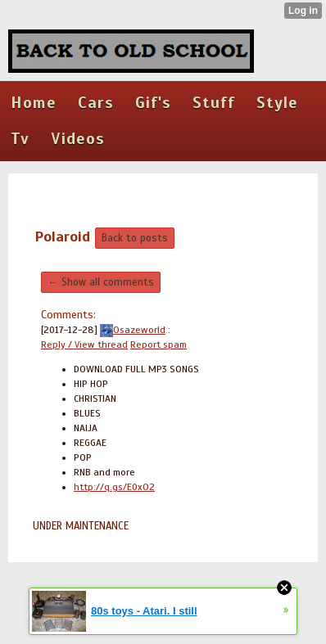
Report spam (158, 345)
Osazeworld (133, 330)
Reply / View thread (84, 345)
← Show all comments (101, 282)
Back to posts (135, 238)
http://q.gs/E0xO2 (114, 487)
